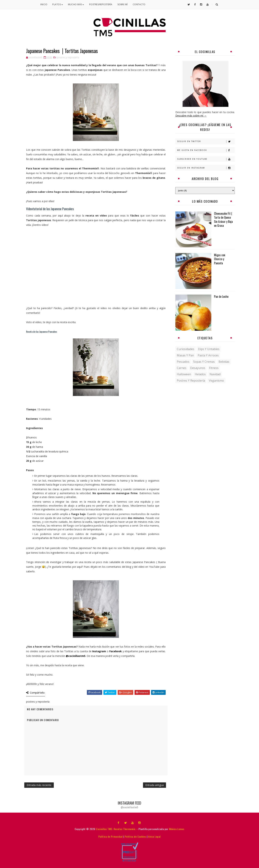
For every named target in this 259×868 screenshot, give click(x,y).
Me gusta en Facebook (206, 150)
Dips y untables (209, 349)
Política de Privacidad (111, 836)
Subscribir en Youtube (206, 159)
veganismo (216, 381)
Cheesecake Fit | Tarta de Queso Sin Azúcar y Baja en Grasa (223, 219)
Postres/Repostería (101, 4)
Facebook (116, 651)
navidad (215, 374)
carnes (182, 368)
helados (200, 374)
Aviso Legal (154, 836)
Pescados (183, 362)
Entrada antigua (155, 785)
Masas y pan (185, 355)
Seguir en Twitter (206, 141)
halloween (184, 374)
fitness (214, 368)
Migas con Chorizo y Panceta (220, 259)
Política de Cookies (135, 836)
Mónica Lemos (177, 829)
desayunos (198, 368)
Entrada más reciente (39, 785)
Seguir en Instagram (206, 168)
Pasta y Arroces (208, 355)
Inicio (44, 4)
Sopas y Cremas (204, 362)
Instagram (99, 651)
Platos (58, 4)
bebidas (224, 362)
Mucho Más (76, 4)
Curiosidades (186, 349)
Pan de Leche (221, 297)
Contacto (139, 4)
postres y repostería (68, 57)
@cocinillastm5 (76, 656)
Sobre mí (123, 4)
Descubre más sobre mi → (191, 116)
